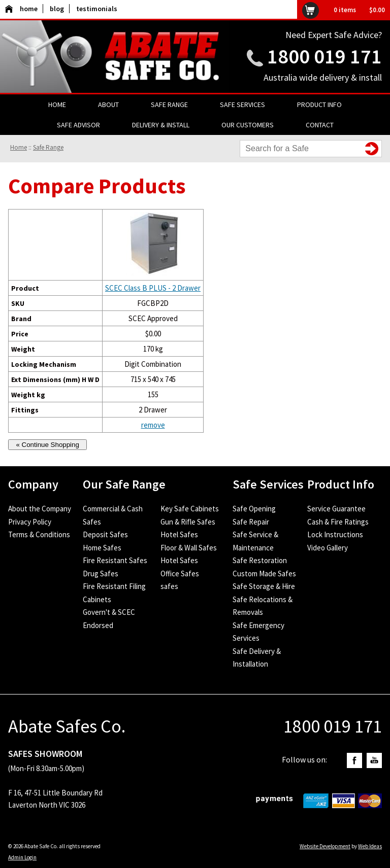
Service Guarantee (336, 509)
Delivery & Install (161, 125)
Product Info (319, 105)
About (108, 105)
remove (153, 425)
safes (169, 586)
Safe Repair (251, 522)
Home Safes (102, 548)
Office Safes (180, 574)
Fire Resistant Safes (115, 560)
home (21, 9)
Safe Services (242, 105)
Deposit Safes (105, 534)
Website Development (325, 846)
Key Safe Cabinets (190, 509)
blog (57, 9)
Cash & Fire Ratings (338, 522)
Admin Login (22, 857)
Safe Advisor (78, 125)
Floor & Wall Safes (189, 548)
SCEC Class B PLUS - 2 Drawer (153, 288)
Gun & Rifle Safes (188, 522)
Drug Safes (101, 574)
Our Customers (248, 125)
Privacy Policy (30, 522)
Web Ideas (370, 846)
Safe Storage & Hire (264, 586)
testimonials (97, 9)
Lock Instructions (335, 534)
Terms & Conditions (39, 534)
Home (57, 105)
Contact (320, 125)
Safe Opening (254, 509)
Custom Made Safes (264, 574)
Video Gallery (328, 548)
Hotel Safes (179, 534)
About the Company (40, 509)
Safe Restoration (260, 560)
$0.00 (377, 10)
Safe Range (169, 105)
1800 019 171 (324, 56)
